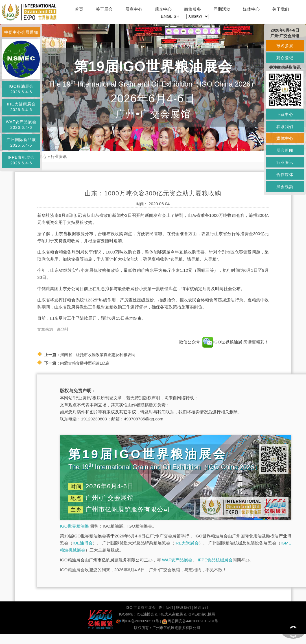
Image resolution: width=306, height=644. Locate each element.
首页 (79, 9)
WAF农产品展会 (177, 560)
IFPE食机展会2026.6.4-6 (21, 160)
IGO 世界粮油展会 (140, 607)
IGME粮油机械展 (201, 614)
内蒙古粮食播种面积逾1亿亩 (85, 363)
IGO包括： (128, 614)
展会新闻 (285, 150)
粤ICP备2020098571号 (138, 621)
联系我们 (183, 607)
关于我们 (281, 9)
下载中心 (285, 114)
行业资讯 (59, 156)
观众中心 (163, 9)
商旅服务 (193, 9)
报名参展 (285, 46)
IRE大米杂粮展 (171, 614)
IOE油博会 (83, 543)
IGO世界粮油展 (74, 526)
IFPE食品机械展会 (215, 560)
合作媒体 (285, 175)
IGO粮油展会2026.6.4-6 (21, 89)
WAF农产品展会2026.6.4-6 (21, 125)
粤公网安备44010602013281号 (190, 621)
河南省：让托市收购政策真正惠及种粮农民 (98, 355)
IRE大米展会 (186, 543)
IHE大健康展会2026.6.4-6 (21, 107)
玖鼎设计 (201, 607)
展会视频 (285, 187)
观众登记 (285, 58)
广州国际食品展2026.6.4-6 (21, 142)
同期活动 (222, 9)
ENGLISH (170, 16)
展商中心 (134, 9)
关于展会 (104, 9)
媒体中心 (251, 9)
